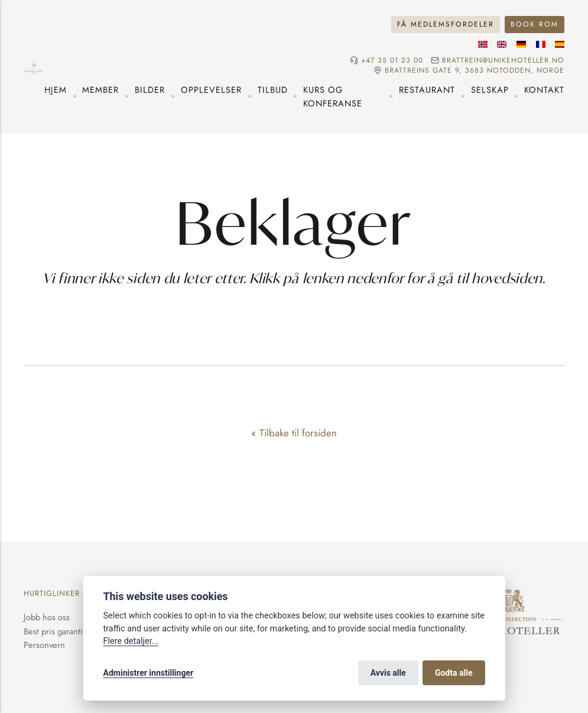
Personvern (44, 645)
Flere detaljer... (131, 641)
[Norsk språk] (483, 44)
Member (100, 90)
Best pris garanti (53, 631)
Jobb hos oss (47, 617)
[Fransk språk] (541, 44)
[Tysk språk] (521, 44)
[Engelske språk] (502, 44)
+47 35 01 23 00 (392, 60)
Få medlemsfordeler (446, 24)
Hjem (56, 90)
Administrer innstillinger (149, 673)
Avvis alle (388, 673)
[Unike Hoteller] (509, 596)
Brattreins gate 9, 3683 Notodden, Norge (475, 70)
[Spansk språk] (560, 44)
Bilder (150, 90)
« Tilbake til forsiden (294, 433)
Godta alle (454, 673)
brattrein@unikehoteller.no (503, 60)
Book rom (535, 24)
